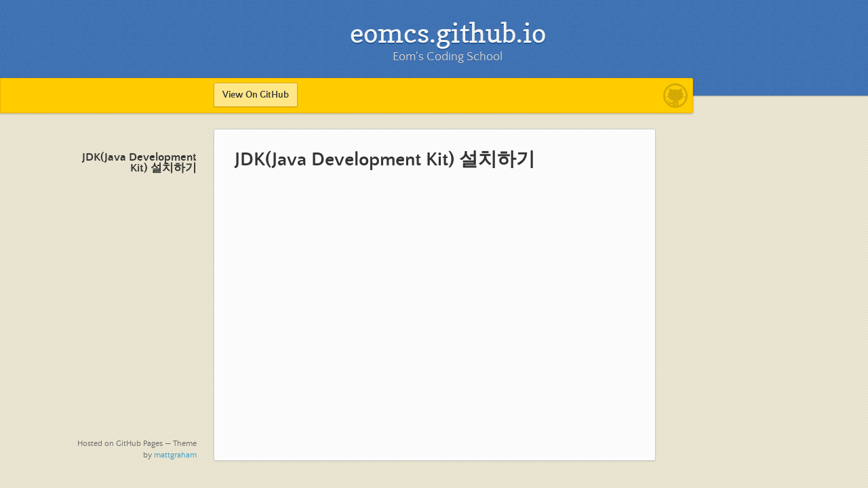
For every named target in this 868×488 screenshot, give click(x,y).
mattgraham (175, 455)
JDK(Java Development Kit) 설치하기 (139, 163)
